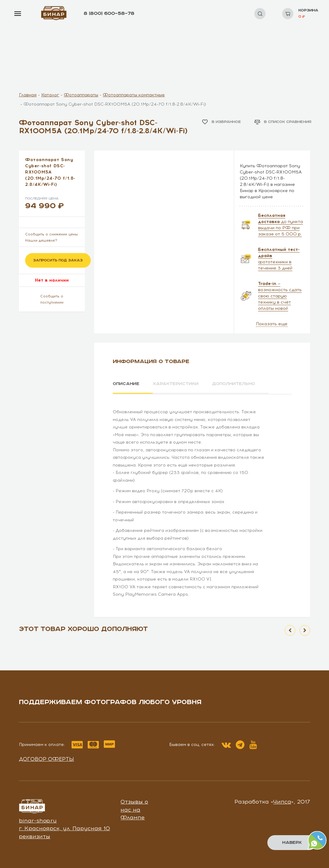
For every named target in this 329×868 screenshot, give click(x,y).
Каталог (50, 95)
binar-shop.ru (38, 820)
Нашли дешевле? (41, 241)
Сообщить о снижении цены (51, 234)
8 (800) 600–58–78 (109, 13)
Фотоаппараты (81, 95)
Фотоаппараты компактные (134, 95)
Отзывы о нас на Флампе (134, 809)
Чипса (282, 801)
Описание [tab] (126, 384)
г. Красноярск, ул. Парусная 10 (64, 828)
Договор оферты (46, 758)
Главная (28, 95)
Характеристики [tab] (177, 384)
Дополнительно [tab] (236, 384)
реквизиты (35, 836)
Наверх (292, 843)
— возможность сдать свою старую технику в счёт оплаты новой (280, 296)
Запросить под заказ (58, 260)
